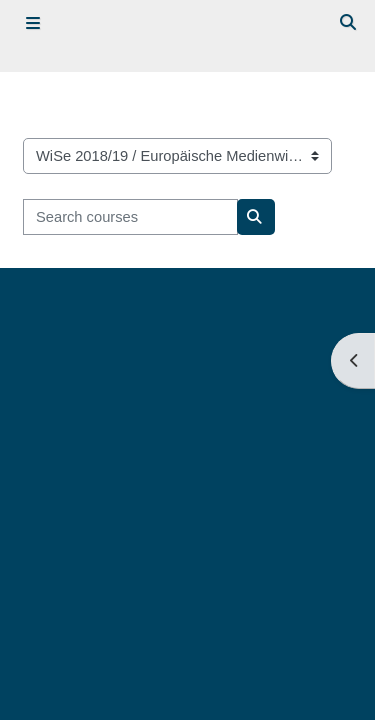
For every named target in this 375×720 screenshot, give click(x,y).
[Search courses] (130, 217)
